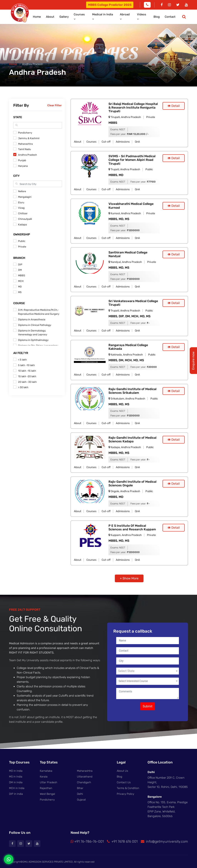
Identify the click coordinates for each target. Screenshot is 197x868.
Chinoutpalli (25, 218)
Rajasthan (46, 787)
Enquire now (193, 361)
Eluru (21, 202)
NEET (122, 129)
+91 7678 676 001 (122, 841)
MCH (21, 280)
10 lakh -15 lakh (27, 370)
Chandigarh (84, 782)
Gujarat (81, 799)
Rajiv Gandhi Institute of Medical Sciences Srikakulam (132, 390)
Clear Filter (55, 105)
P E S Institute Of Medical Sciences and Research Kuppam (132, 527)
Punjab (22, 160)
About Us (122, 770)
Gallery (74, 16)
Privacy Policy (125, 793)
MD (20, 286)
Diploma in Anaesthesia (32, 319)
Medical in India (110, 16)
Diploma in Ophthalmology (33, 339)
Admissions (123, 141)
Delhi (80, 793)
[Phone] (147, 5)
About (61, 16)
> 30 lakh (23, 387)
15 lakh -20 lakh (27, 376)
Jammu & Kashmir (29, 137)
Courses (89, 16)
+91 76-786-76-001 (87, 841)
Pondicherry (25, 132)
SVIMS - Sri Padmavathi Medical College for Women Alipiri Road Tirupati (132, 159)
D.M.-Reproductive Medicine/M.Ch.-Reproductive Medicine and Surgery (39, 311)
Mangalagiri (25, 196)
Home (49, 16)
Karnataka (46, 770)
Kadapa (22, 224)
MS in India (16, 776)
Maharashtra (25, 143)
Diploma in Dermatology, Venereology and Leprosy (33, 332)
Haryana (23, 165)
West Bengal (47, 793)
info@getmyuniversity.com (164, 841)
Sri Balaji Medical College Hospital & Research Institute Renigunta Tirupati (133, 107)
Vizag (21, 207)
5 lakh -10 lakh (26, 364)
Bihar (80, 787)
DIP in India (16, 793)
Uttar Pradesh (48, 782)
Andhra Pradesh (28, 154)
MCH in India (17, 787)
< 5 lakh (22, 359)
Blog (159, 16)
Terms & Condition (128, 787)
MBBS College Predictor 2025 (110, 5)
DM (20, 269)
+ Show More (129, 578)
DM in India (16, 782)
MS (20, 291)
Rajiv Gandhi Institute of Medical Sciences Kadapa (132, 439)
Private (22, 246)
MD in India (16, 770)
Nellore (22, 191)
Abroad (131, 16)
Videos (146, 16)
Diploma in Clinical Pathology (35, 324)
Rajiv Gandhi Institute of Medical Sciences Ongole (132, 483)
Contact (171, 16)
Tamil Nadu (25, 148)
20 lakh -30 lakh (27, 381)
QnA (137, 141)
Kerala (44, 776)
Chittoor (23, 213)
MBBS (22, 275)
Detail (174, 105)
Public (22, 240)
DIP (20, 264)
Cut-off (106, 141)
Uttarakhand (85, 776)
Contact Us (124, 782)
